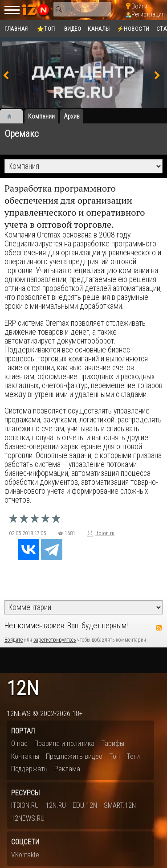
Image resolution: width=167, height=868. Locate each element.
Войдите (14, 640)
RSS (159, 628)
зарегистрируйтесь (55, 640)
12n (23, 689)
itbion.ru (105, 533)
